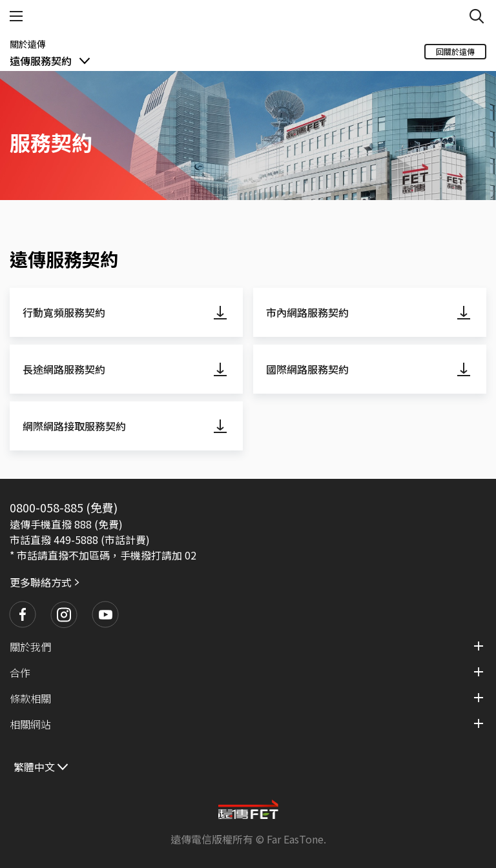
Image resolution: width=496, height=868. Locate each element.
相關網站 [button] (30, 724)
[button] (23, 614)
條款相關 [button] (30, 698)
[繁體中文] (42, 766)
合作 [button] (20, 672)
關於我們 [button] (30, 647)
